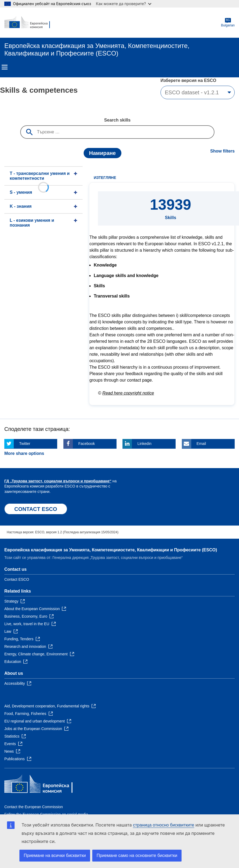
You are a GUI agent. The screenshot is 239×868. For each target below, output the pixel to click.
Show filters (222, 151)
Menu (5, 67)
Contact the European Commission (34, 807)
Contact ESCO (17, 579)
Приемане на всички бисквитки (55, 855)
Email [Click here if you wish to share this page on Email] (201, 444)
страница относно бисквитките (164, 825)
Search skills (117, 120)
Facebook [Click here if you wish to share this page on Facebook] (86, 444)
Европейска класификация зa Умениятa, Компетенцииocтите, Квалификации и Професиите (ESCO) (111, 550)
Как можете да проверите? (124, 4)
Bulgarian (228, 23)
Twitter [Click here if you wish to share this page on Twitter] (25, 444)
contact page (139, 380)
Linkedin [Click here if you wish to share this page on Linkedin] (144, 444)
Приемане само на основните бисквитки (137, 855)
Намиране (102, 153)
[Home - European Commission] (30, 23)
